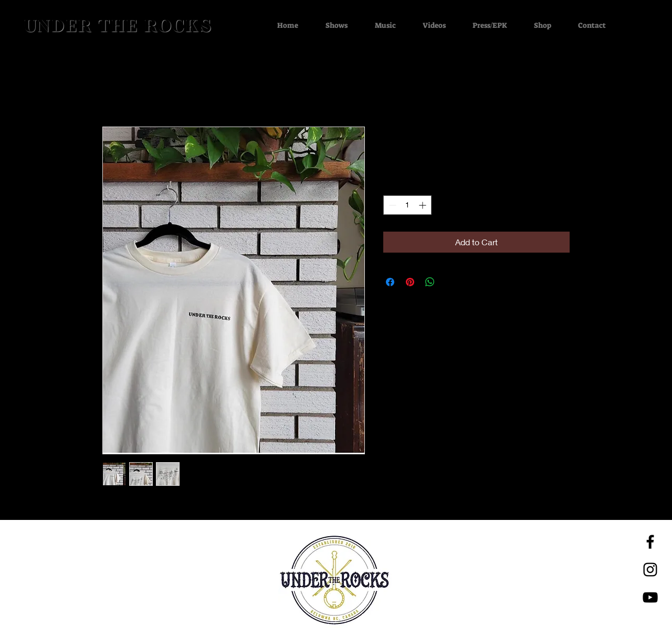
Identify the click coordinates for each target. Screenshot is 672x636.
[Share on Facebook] (390, 282)
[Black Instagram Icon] (650, 570)
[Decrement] (391, 205)
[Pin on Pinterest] (410, 282)
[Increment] (423, 205)
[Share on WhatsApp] (430, 282)
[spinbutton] (407, 205)
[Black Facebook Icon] (650, 542)
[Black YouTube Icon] (650, 597)
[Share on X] (450, 282)
